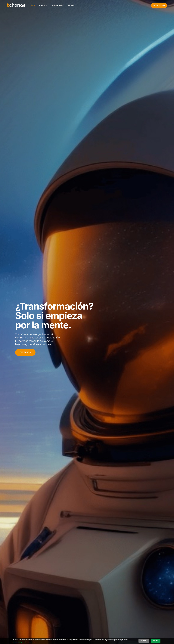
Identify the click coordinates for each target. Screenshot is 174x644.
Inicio (33, 5)
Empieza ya (25, 352)
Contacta (70, 5)
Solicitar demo (159, 5)
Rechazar (144, 641)
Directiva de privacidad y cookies (24, 642)
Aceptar (156, 641)
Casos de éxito (57, 5)
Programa (43, 5)
